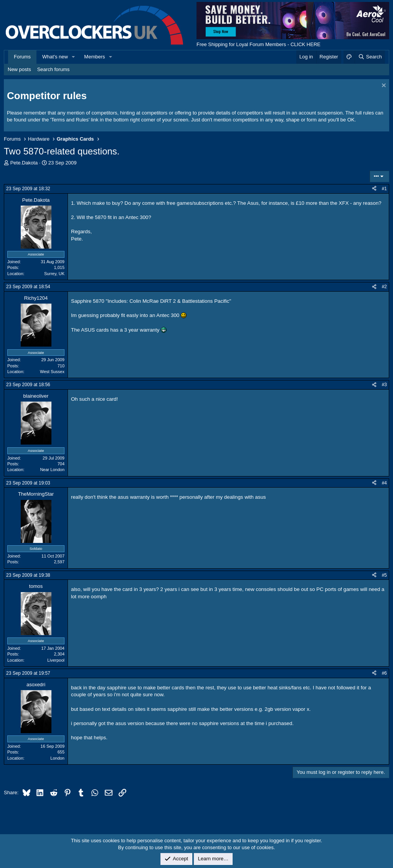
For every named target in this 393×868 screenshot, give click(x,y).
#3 (384, 385)
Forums (22, 57)
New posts (19, 69)
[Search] (370, 57)
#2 (384, 287)
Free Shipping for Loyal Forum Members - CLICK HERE (258, 44)
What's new (55, 57)
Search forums (54, 69)
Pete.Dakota (24, 163)
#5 (384, 575)
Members (94, 57)
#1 (384, 189)
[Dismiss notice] (383, 86)
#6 (384, 673)
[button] (74, 57)
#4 (384, 483)
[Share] (374, 189)
